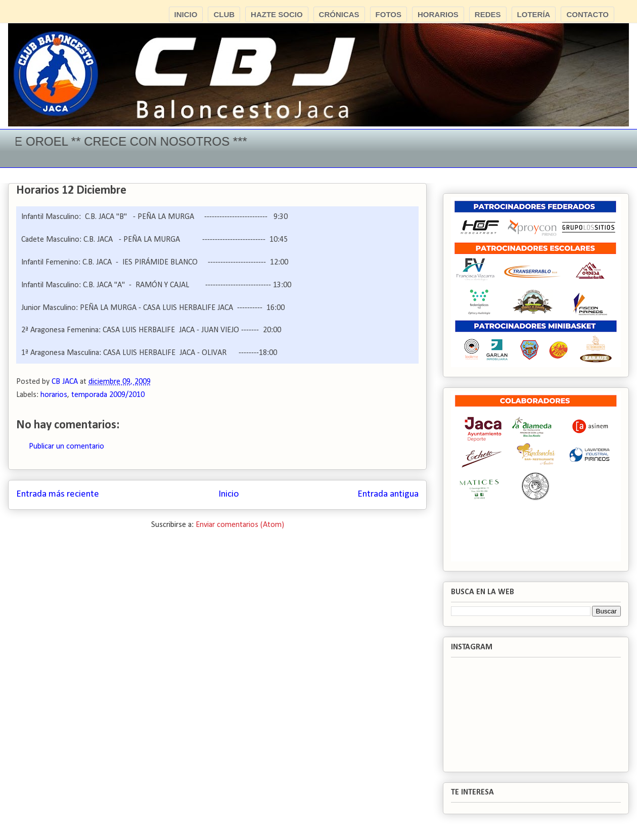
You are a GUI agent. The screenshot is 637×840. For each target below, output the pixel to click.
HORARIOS (438, 14)
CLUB (224, 14)
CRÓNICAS (339, 14)
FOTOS (389, 14)
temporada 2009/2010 (108, 395)
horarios (54, 395)
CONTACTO (587, 14)
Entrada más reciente (58, 494)
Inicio (229, 494)
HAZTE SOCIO (277, 14)
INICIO (186, 14)
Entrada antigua (388, 494)
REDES (488, 14)
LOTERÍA (534, 14)
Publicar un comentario (66, 447)
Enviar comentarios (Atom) (240, 525)
